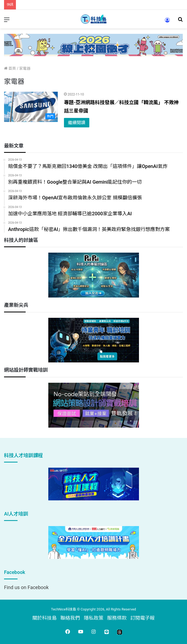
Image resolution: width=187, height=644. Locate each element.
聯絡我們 (70, 618)
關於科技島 (45, 618)
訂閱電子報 (142, 618)
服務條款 (117, 618)
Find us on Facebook (26, 587)
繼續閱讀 (77, 123)
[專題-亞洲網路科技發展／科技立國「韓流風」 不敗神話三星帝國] (31, 107)
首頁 (10, 68)
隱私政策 (94, 618)
